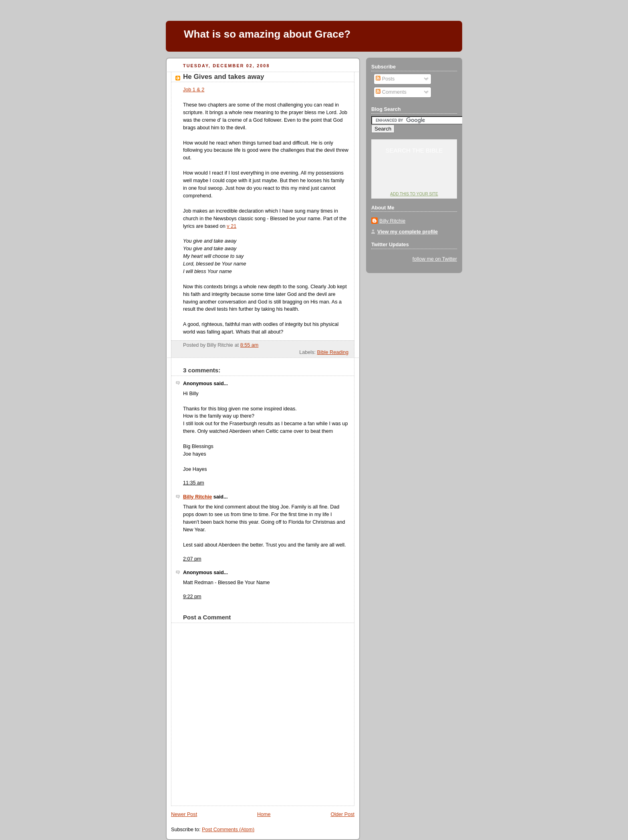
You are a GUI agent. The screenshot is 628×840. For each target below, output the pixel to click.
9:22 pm (192, 597)
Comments (391, 92)
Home (264, 814)
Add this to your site (414, 194)
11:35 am (194, 483)
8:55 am (250, 345)
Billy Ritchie (197, 497)
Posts (385, 79)
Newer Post (184, 814)
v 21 (231, 226)
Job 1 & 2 (194, 90)
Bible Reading (333, 352)
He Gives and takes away (223, 77)
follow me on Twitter (435, 259)
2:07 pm (192, 559)
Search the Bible (414, 150)
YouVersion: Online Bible (414, 179)
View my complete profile (408, 232)
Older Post (342, 814)
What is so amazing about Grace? (267, 34)
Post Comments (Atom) (228, 830)
